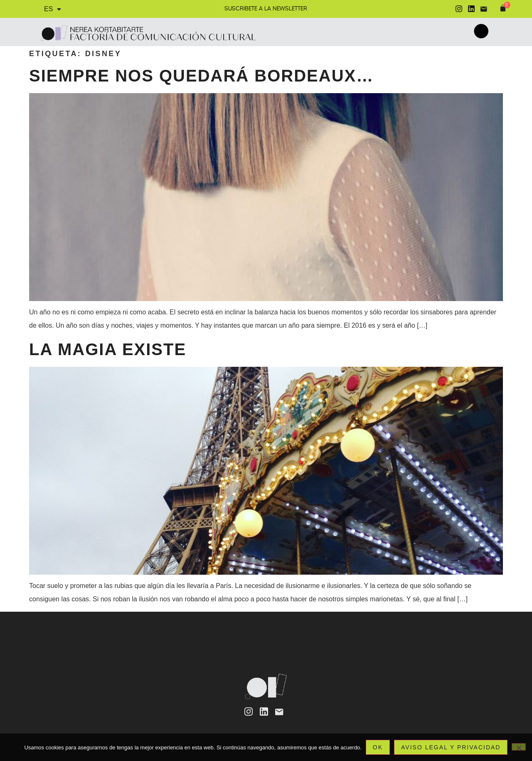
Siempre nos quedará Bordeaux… (201, 76)
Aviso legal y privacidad (451, 747)
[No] (519, 747)
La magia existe (108, 349)
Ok (378, 747)
